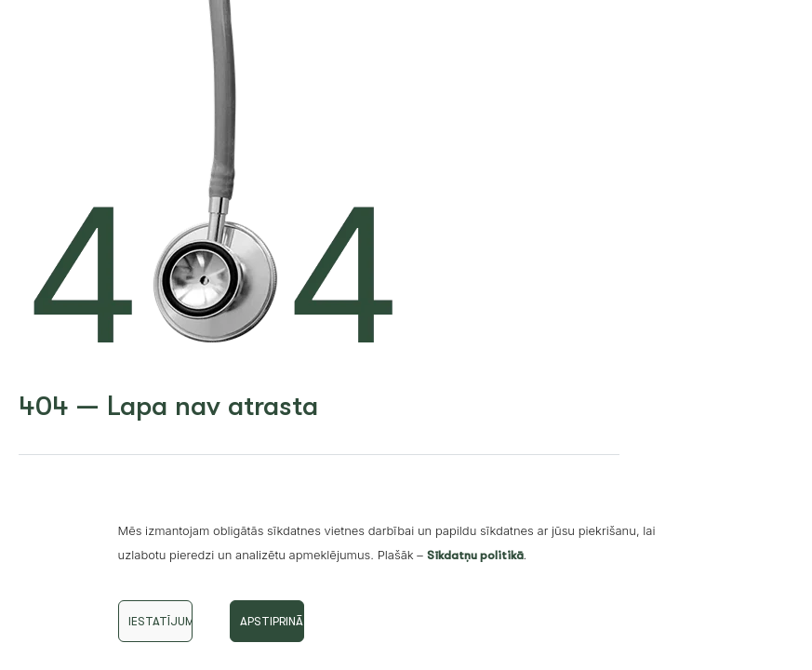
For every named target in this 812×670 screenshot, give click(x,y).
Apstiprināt (272, 621)
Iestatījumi (160, 621)
